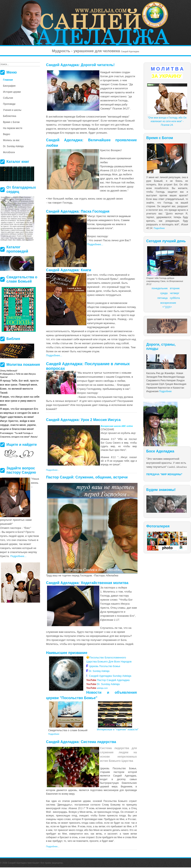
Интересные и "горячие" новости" (118, 729)
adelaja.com (97, 688)
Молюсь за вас (11, 140)
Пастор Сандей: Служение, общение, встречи (87, 477)
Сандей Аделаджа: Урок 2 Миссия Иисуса (83, 420)
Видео (7, 134)
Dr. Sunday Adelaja (99, 671)
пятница (162, 298)
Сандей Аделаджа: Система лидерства (81, 742)
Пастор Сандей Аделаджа (108, 680)
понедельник (160, 288)
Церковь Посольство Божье (105, 666)
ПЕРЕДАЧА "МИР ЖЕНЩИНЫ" (164, 474)
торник (175, 288)
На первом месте (13, 128)
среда (164, 293)
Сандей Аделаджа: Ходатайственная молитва (87, 583)
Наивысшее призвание (67, 653)
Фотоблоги (9, 152)
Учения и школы (12, 110)
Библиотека (10, 116)
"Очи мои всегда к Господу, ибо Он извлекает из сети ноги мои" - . (167, 121)
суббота (175, 298)
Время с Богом (11, 122)
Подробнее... (95, 244)
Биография (9, 86)
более (102, 816)
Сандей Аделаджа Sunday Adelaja (109, 676)
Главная (8, 80)
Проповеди (9, 104)
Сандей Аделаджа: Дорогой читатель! (80, 65)
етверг (175, 293)
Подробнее (159, 228)
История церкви (12, 92)
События (8, 98)
